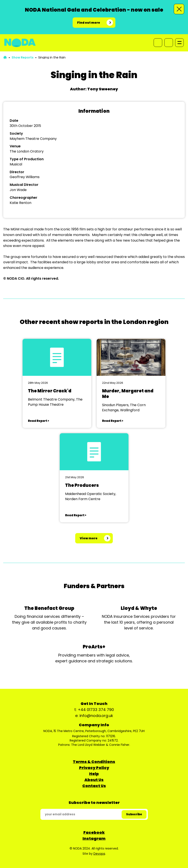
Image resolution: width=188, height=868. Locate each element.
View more (89, 538)
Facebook (94, 832)
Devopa (99, 854)
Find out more (89, 23)
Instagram (94, 838)
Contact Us (94, 786)
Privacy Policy (94, 768)
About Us (94, 780)
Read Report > (38, 421)
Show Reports (23, 57)
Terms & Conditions (94, 762)
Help (94, 774)
